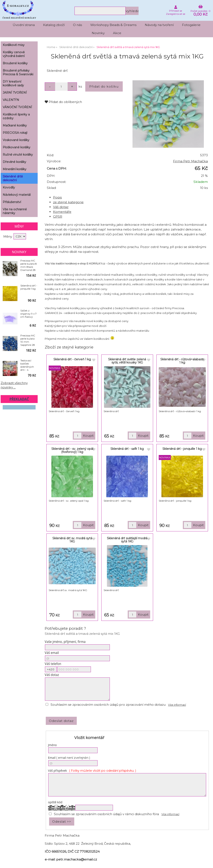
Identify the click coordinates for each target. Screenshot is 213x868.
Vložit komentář (89, 738)
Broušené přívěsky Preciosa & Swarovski (18, 72)
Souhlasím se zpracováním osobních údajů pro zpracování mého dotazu (108, 705)
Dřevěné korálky (14, 162)
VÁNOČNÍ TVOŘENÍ (17, 107)
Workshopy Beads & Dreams (113, 25)
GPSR (58, 216)
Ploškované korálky (17, 147)
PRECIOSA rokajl (15, 133)
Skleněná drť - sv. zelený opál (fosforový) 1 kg (72, 450)
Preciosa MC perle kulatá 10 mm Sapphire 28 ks (28, 340)
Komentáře (62, 212)
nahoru (207, 862)
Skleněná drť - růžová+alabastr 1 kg (182, 361)
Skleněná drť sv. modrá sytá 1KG (72, 540)
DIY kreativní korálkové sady (13, 83)
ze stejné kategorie (68, 202)
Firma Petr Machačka (190, 161)
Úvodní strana (24, 25)
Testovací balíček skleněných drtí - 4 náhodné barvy (27, 365)
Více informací (177, 705)
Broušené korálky (15, 63)
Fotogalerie (191, 25)
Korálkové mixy (14, 45)
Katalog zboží (54, 25)
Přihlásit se (176, 11)
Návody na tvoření (159, 25)
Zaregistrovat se (176, 14)
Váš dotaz (61, 207)
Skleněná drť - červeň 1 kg (72, 359)
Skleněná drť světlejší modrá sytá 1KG (127, 540)
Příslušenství (12, 202)
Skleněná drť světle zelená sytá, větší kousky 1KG (127, 361)
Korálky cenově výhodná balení (14, 54)
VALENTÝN (11, 100)
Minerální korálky (15, 169)
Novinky (98, 33)
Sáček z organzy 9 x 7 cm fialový (28, 314)
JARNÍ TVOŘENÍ (15, 93)
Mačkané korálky (15, 125)
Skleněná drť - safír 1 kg (127, 449)
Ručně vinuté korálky (18, 155)
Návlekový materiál (17, 195)
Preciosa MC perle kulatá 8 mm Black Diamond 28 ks (29, 265)
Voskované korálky (16, 140)
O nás (77, 25)
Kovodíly (9, 187)
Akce (117, 33)
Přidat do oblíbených (63, 102)
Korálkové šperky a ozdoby (16, 116)
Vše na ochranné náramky (15, 211)
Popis (57, 197)
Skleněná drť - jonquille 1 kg (182, 449)
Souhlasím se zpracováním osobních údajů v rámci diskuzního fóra (106, 814)
